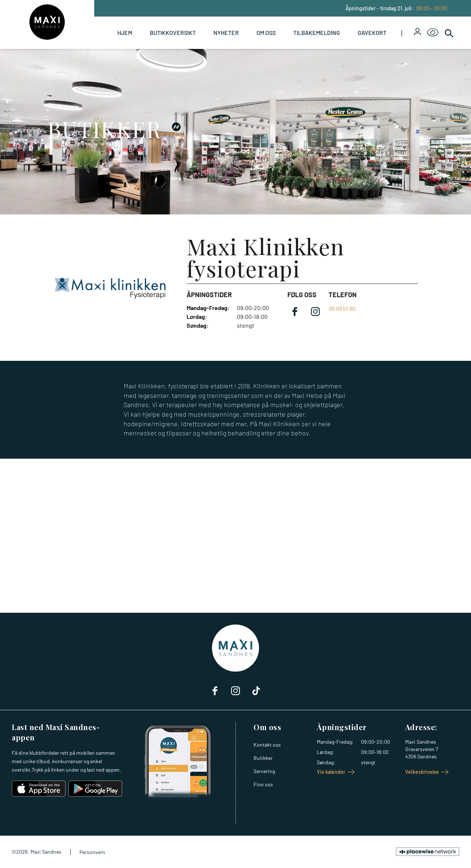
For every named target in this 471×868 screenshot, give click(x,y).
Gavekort (372, 33)
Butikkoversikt (173, 33)
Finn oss (263, 784)
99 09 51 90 (342, 308)
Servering (264, 771)
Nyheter (226, 33)
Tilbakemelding (317, 33)
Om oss (266, 33)
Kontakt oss (267, 745)
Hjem (125, 33)
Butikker (263, 758)
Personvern (92, 852)
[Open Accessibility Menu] (433, 33)
